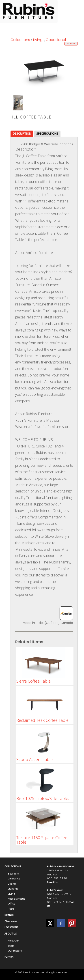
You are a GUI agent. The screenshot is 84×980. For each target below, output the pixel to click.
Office (11, 904)
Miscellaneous (16, 899)
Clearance (14, 878)
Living (38, 40)
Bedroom (13, 874)
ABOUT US (11, 934)
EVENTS (9, 957)
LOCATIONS (11, 927)
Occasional (56, 40)
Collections (20, 40)
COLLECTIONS (13, 866)
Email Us (52, 882)
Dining (12, 884)
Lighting (13, 889)
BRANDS (9, 915)
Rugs (11, 909)
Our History (15, 951)
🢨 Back (71, 44)
